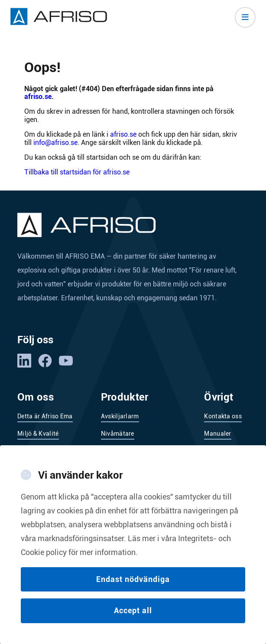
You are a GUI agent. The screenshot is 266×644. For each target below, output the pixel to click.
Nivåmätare (118, 434)
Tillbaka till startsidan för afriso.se (77, 172)
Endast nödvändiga (133, 582)
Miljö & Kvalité (38, 434)
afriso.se (38, 97)
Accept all (133, 614)
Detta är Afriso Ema (45, 416)
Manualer (217, 434)
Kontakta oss (223, 416)
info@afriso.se (55, 143)
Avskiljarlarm (120, 416)
